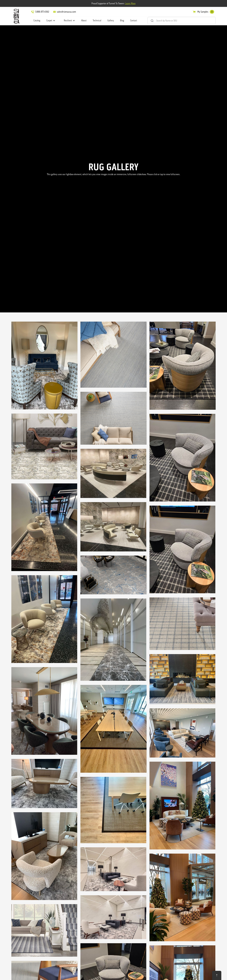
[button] (51, 21)
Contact (134, 20)
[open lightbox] (44, 366)
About (84, 20)
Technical (97, 20)
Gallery (111, 20)
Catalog (37, 20)
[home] (16, 16)
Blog (122, 20)
